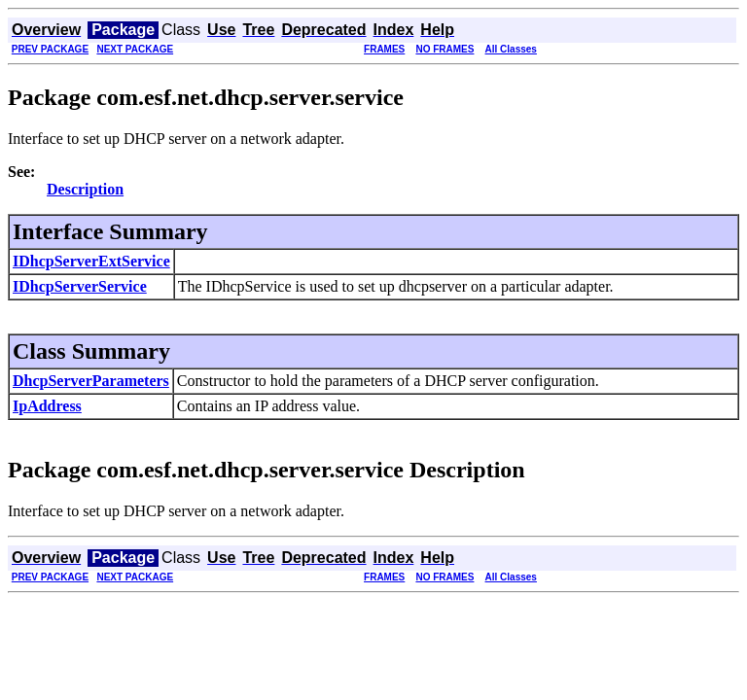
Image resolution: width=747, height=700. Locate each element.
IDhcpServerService (80, 286)
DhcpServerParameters (91, 381)
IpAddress (47, 406)
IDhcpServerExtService (91, 261)
